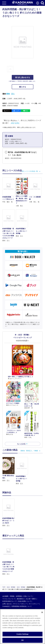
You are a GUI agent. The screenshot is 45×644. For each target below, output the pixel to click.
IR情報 (12, 596)
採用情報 (19, 596)
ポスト (8, 111)
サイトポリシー (34, 604)
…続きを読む (15, 123)
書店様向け (21, 599)
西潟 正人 (10, 94)
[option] (9, 513)
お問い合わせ (7, 604)
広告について (28, 596)
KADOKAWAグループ (9, 601)
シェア (17, 111)
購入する (23, 87)
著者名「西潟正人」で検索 (29, 451)
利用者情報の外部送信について (22, 606)
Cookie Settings (22, 634)
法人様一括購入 (31, 599)
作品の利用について (25, 601)
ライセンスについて (9, 599)
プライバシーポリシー (20, 604)
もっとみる (21, 444)
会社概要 (5, 596)
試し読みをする (23, 77)
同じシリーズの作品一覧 (30, 171)
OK (23, 640)
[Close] (42, 612)
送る (27, 111)
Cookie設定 (6, 606)
